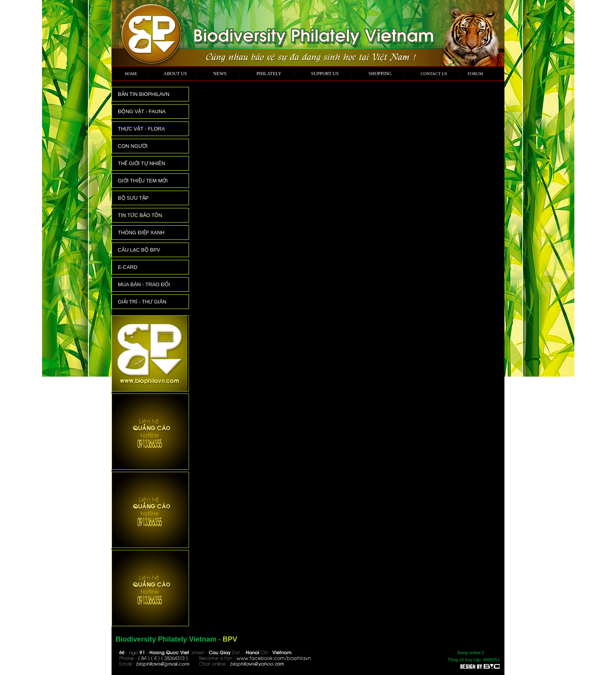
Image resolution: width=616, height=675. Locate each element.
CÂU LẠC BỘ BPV (139, 250)
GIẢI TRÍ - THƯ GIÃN (142, 302)
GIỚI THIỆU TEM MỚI (143, 181)
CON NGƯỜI (133, 146)
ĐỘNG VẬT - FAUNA (142, 111)
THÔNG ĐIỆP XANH (141, 233)
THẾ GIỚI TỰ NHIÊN (142, 163)
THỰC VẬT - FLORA (141, 129)
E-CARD (128, 267)
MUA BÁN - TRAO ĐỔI (144, 284)
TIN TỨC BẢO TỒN (140, 215)
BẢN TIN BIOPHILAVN (144, 94)
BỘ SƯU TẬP (133, 198)
